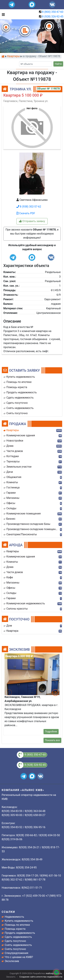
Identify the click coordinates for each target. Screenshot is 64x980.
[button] (32, 126)
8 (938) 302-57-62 (29, 207)
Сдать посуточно (15, 941)
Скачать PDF (26, 213)
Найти (58, 64)
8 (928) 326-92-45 (53, 17)
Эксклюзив (12, 961)
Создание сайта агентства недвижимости (41, 977)
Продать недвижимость (20, 933)
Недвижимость (14, 917)
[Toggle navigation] (3, 14)
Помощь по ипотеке (17, 925)
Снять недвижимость (18, 945)
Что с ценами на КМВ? (19, 957)
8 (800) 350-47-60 (53, 12)
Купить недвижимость (19, 921)
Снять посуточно (15, 949)
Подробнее (51, 732)
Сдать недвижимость (18, 937)
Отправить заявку (32, 221)
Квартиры (14, 56)
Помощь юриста (15, 929)
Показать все (52, 740)
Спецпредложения (16, 953)
